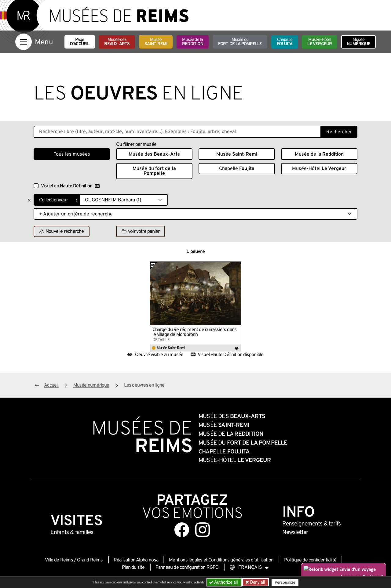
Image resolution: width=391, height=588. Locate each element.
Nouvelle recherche (62, 232)
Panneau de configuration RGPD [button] (187, 568)
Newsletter (295, 532)
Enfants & (72, 532)
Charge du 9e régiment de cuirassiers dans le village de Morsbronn (194, 332)
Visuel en (70, 186)
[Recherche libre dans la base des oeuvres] (177, 132)
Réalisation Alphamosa (136, 560)
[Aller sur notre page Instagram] (203, 530)
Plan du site (133, 568)
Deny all (257, 582)
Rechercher (339, 132)
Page (80, 42)
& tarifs (312, 524)
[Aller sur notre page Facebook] (182, 530)
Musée (156, 42)
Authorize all (224, 582)
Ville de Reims (59, 560)
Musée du (240, 42)
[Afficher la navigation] (24, 42)
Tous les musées (72, 154)
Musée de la (193, 42)
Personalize (285, 582)
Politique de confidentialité (310, 560)
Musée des (117, 42)
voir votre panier (141, 232)
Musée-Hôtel (320, 42)
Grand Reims (90, 560)
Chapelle (285, 42)
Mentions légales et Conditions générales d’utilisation (221, 560)
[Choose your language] (249, 568)
